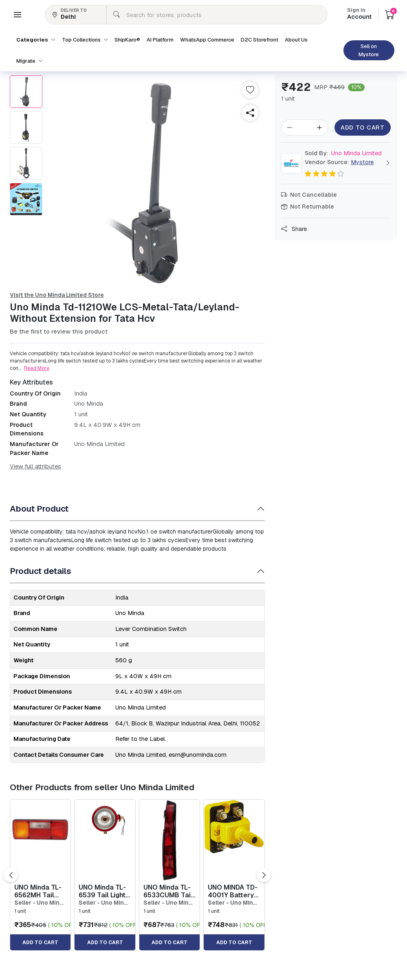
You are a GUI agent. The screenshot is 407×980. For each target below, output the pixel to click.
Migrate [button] (30, 61)
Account (359, 14)
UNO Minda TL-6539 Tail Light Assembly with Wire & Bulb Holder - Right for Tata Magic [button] (102, 891)
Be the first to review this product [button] (59, 332)
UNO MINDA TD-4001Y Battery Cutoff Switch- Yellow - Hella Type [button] (233, 891)
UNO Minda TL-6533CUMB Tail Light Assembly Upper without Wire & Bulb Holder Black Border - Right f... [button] (168, 891)
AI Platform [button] (160, 40)
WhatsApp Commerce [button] (207, 40)
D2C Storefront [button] (260, 40)
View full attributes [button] (35, 466)
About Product (39, 509)
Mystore (362, 162)
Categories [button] (36, 40)
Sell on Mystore (369, 50)
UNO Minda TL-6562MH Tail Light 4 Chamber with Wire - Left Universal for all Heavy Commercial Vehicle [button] (40, 891)
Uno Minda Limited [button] (343, 153)
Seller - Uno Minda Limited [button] (40, 903)
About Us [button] (296, 40)
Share (294, 229)
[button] (18, 15)
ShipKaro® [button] (127, 40)
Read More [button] (37, 368)
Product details (41, 571)
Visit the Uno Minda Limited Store (57, 295)
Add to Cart (363, 127)
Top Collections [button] (85, 40)
